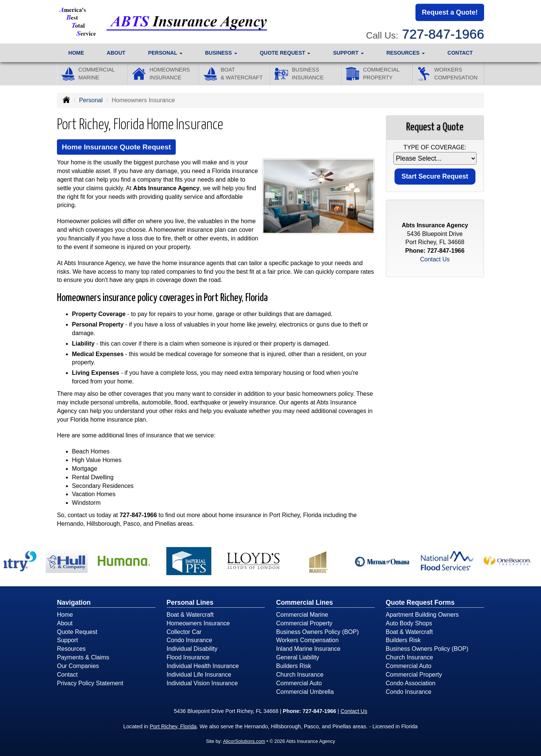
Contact (460, 53)
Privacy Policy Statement (90, 683)
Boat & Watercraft (190, 615)
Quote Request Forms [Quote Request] (420, 602)
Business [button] (221, 53)
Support (67, 640)
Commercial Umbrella (305, 692)
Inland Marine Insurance (308, 649)
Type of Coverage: (435, 147)
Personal (91, 100)
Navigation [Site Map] (74, 602)
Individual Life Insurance (199, 675)
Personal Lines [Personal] (190, 602)
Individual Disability (192, 649)
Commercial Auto (299, 683)
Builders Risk (294, 666)
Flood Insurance (188, 657)
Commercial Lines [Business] (305, 602)
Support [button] (348, 53)
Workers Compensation (307, 640)
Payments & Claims (83, 657)
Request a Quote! (450, 12)
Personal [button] (165, 53)
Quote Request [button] (285, 53)
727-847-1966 (443, 34)
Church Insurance (300, 675)
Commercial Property (304, 623)
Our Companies (78, 666)
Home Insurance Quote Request (116, 147)
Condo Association (411, 683)
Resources (71, 649)
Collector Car (184, 632)
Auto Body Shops (409, 623)
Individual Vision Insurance (202, 683)
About (116, 53)
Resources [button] (406, 53)
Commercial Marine (302, 615)
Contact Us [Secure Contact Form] (435, 259)
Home (76, 53)
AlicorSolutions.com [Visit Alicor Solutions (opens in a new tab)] (244, 741)
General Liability (298, 657)
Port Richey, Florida (173, 726)
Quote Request (77, 632)
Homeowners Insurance (198, 623)
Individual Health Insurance (203, 666)
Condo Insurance (190, 640)
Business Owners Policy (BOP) (318, 632)
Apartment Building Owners (422, 615)
